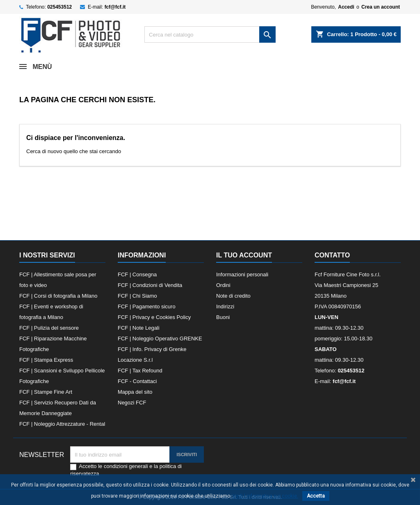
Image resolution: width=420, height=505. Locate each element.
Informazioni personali (242, 274)
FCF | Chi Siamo (137, 296)
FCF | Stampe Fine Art (46, 392)
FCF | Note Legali (139, 328)
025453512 (59, 7)
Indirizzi (225, 306)
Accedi (346, 7)
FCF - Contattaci (137, 381)
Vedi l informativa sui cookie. (265, 496)
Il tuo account (244, 255)
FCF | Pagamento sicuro (147, 306)
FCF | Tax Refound (140, 371)
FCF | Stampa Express (46, 360)
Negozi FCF (132, 403)
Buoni (223, 317)
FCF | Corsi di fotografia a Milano (58, 296)
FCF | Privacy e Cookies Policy (154, 317)
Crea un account (381, 7)
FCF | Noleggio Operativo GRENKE (160, 339)
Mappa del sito (135, 392)
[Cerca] (210, 34)
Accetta (316, 496)
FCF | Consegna (137, 274)
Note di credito (233, 296)
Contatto (332, 255)
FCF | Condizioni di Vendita (150, 285)
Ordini (223, 285)
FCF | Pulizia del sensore (49, 328)
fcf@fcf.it (115, 7)
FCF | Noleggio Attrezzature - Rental (62, 424)
